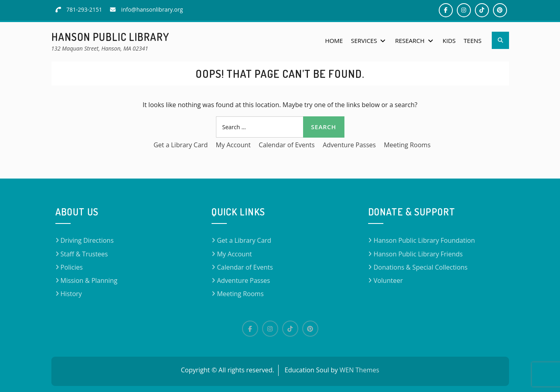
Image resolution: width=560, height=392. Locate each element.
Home (334, 41)
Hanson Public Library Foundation (424, 240)
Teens (472, 41)
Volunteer (388, 280)
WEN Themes (359, 370)
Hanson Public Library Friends (418, 254)
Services (364, 41)
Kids (449, 41)
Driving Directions (87, 240)
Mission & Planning (89, 280)
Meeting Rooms (407, 145)
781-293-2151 (84, 9)
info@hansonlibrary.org (152, 9)
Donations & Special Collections (420, 267)
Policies (72, 267)
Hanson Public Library (110, 37)
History (71, 294)
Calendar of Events (287, 145)
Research (410, 41)
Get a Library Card (180, 145)
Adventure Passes (349, 145)
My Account (233, 145)
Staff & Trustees (84, 254)
